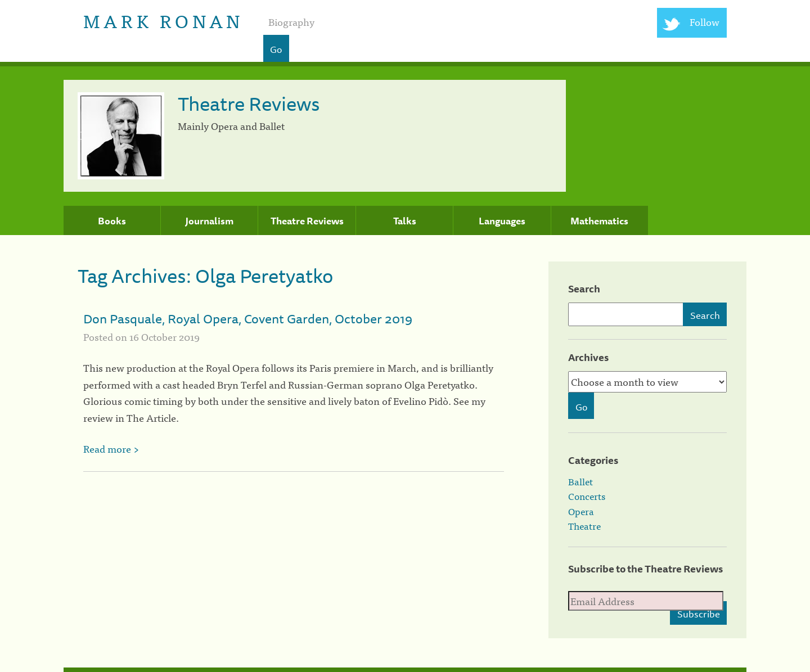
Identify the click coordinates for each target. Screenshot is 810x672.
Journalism (209, 221)
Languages (502, 221)
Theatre (584, 526)
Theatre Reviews (307, 221)
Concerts (587, 496)
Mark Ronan (163, 20)
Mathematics (599, 221)
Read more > (111, 448)
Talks (405, 221)
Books (112, 221)
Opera (581, 511)
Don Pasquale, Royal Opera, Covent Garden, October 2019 (248, 319)
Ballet (580, 481)
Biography (291, 22)
